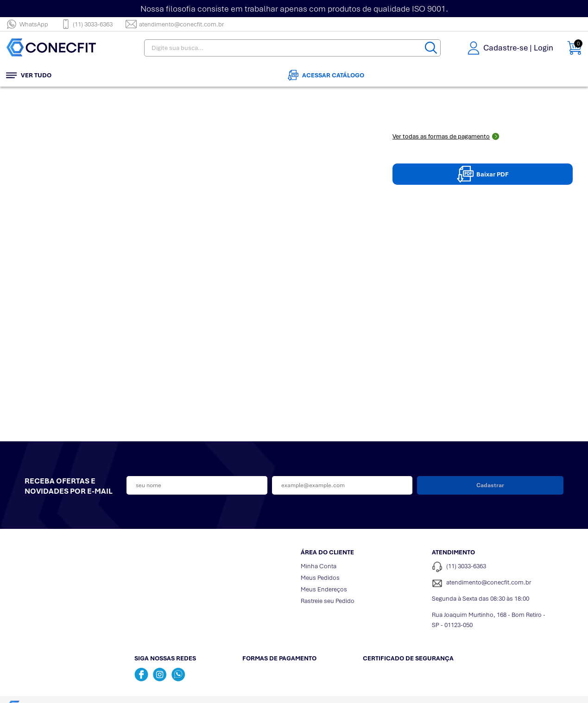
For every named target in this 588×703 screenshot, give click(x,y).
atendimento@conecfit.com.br (175, 24)
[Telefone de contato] (490, 567)
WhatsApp (27, 24)
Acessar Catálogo (326, 75)
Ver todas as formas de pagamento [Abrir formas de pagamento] (446, 136)
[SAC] (490, 583)
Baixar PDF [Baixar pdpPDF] (483, 174)
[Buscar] (431, 48)
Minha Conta (319, 566)
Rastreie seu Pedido (328, 601)
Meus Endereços (324, 589)
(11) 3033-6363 (87, 24)
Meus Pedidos (320, 578)
